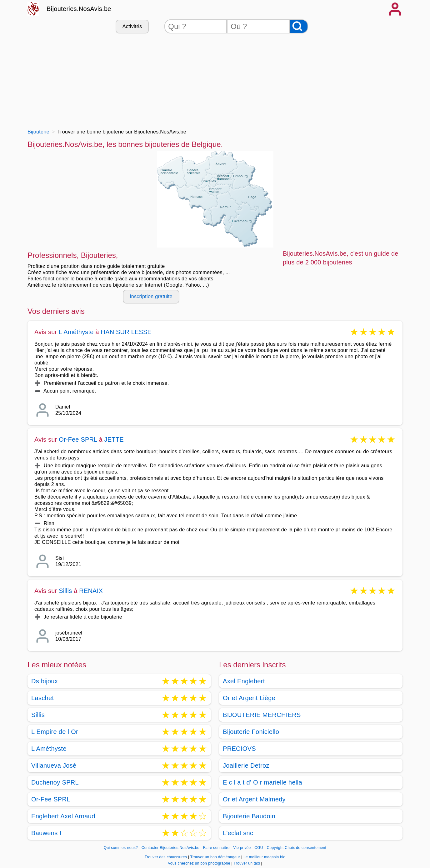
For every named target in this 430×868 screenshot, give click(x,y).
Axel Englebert (244, 681)
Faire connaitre (216, 848)
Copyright (275, 848)
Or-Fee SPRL (78, 439)
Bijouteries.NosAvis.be (79, 9)
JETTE (114, 439)
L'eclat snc (238, 833)
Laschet (42, 698)
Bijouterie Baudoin (249, 816)
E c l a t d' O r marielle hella (262, 782)
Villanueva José (54, 765)
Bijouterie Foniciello (251, 732)
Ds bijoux (45, 681)
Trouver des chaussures (166, 857)
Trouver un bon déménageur (216, 857)
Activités (132, 26)
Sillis (65, 591)
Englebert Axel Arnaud (63, 816)
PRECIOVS (239, 749)
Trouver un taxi (247, 863)
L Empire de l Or (55, 732)
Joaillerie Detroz (246, 765)
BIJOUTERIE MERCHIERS (262, 715)
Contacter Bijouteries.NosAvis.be (170, 848)
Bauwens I (46, 833)
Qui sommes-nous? (121, 848)
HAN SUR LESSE (126, 332)
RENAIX (91, 591)
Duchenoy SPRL (55, 782)
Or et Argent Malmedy (254, 799)
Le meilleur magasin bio (264, 857)
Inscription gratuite (151, 296)
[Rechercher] (299, 26)
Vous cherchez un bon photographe (200, 863)
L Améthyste (76, 332)
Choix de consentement (305, 848)
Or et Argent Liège (249, 698)
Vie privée (242, 848)
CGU (259, 848)
